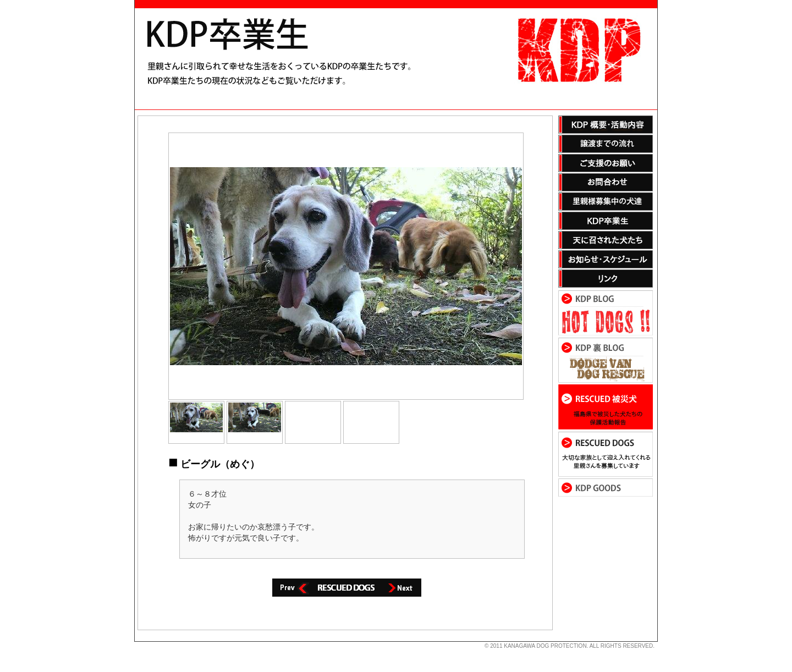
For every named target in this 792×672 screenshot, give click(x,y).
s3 (140, 642)
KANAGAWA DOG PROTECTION (545, 646)
